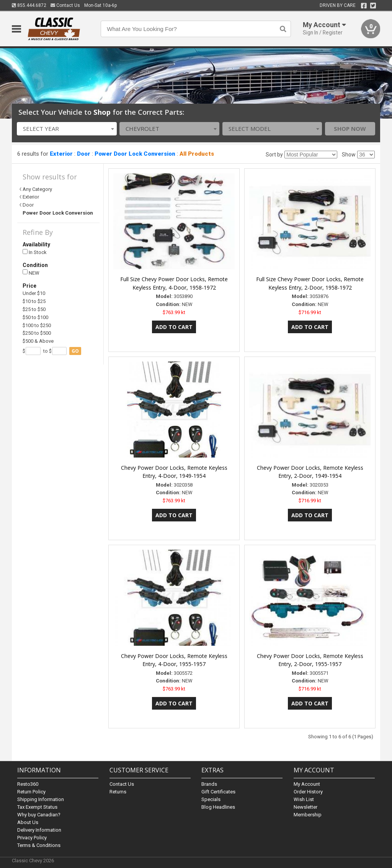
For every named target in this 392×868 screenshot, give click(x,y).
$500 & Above (38, 341)
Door (84, 154)
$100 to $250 (37, 325)
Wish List (304, 799)
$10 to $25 (34, 301)
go (75, 351)
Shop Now (350, 129)
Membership (308, 815)
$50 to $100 (35, 317)
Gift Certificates (218, 792)
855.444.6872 (29, 5)
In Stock (35, 252)
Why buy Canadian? (39, 815)
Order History (308, 792)
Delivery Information (39, 830)
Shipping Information (41, 799)
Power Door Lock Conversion (135, 154)
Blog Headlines (218, 807)
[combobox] (67, 129)
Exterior (61, 154)
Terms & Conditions (39, 845)
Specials (211, 799)
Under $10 (34, 293)
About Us (28, 822)
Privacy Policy (32, 838)
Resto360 (28, 784)
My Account (307, 784)
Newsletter (305, 807)
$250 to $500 (37, 333)
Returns (118, 792)
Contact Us (65, 5)
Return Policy (31, 792)
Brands (209, 784)
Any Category (37, 189)
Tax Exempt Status (37, 807)
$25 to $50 (34, 309)
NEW (31, 273)
